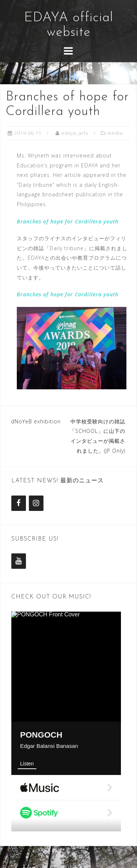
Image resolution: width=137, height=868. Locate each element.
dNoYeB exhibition (36, 421)
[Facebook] (19, 503)
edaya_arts (75, 133)
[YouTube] (19, 561)
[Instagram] (36, 503)
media (115, 133)
